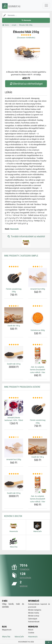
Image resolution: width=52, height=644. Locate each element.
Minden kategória (35, 610)
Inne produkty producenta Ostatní (22, 387)
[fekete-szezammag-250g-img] (14, 277)
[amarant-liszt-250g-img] (38, 277)
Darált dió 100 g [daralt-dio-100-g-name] (14, 326)
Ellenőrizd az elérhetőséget (26, 84)
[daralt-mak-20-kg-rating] (14, 345)
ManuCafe (19, 637)
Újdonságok (33, 619)
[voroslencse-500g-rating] (38, 306)
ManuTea (6, 637)
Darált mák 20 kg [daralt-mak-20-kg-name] (14, 364)
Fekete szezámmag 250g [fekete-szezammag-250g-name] (14, 290)
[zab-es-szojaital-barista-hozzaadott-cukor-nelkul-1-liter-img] (38, 355)
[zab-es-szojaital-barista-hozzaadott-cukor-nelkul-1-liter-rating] (38, 345)
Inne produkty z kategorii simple (21, 256)
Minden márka (34, 613)
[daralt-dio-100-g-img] (14, 315)
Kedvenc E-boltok (13, 516)
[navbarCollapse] (46, 6)
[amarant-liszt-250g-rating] (38, 267)
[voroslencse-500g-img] (38, 318)
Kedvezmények (34, 622)
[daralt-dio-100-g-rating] (14, 306)
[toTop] (49, 642)
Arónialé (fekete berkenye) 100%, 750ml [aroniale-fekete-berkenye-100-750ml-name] (14, 419)
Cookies (31, 633)
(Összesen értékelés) (26, 38)
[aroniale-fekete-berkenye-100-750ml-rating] (14, 398)
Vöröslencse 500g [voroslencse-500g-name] (38, 330)
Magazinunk (7, 630)
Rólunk (31, 630)
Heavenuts (14, 229)
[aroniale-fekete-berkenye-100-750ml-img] (14, 407)
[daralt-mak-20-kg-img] (14, 354)
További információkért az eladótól (26, 241)
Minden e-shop (34, 616)
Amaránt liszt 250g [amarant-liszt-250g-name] (38, 289)
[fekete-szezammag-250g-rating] (14, 267)
